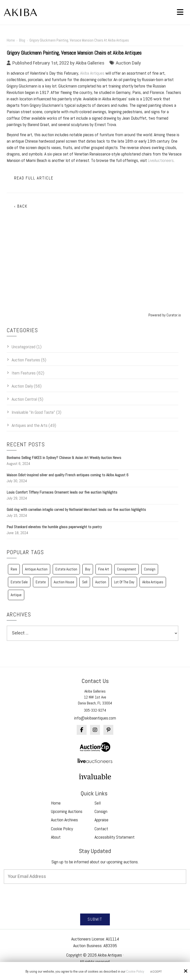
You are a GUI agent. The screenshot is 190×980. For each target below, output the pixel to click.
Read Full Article (34, 178)
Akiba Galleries (90, 63)
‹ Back (21, 206)
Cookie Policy (135, 971)
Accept (156, 972)
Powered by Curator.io (165, 315)
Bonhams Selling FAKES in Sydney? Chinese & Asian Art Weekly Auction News (64, 458)
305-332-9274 (95, 710)
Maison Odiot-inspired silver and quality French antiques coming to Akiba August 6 (68, 475)
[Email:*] (95, 877)
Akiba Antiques (92, 73)
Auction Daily (128, 63)
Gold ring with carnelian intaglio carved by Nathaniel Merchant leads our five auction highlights (76, 510)
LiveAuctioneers (161, 160)
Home (11, 40)
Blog (22, 40)
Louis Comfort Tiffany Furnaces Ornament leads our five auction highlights (62, 492)
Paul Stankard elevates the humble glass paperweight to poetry (54, 527)
